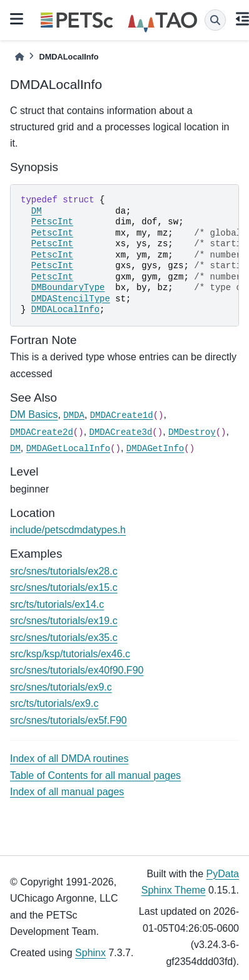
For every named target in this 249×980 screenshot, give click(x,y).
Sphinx (90, 953)
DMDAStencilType (71, 299)
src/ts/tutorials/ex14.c (57, 604)
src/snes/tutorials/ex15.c (64, 587)
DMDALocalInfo (65, 310)
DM (37, 211)
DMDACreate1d (122, 415)
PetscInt (52, 222)
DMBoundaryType (68, 288)
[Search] (215, 20)
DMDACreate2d (42, 432)
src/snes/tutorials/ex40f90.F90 (77, 670)
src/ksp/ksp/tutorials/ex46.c (70, 654)
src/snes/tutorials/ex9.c (61, 687)
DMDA (74, 415)
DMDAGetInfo (155, 449)
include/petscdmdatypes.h (68, 530)
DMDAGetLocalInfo (68, 449)
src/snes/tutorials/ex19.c (64, 621)
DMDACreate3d (121, 432)
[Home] (19, 57)
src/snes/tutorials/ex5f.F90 (69, 720)
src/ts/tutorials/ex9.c (54, 703)
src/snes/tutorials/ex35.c (64, 638)
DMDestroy (192, 432)
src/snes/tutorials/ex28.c (64, 571)
